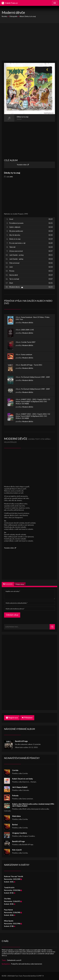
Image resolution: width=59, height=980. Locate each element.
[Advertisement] (29, 42)
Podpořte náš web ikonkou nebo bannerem (27, 964)
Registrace (12, 718)
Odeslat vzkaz (12, 615)
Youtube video (22, 165)
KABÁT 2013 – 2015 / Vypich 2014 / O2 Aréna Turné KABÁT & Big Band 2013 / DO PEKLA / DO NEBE (33, 401)
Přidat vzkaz (20, 584)
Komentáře (8, 584)
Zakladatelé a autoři (14, 960)
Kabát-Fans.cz (11, 3)
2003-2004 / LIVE (28, 330)
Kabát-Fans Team (17, 976)
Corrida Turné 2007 (28, 342)
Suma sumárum (27, 354)
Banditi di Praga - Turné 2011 (32, 365)
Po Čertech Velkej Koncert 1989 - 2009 (35, 377)
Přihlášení (27, 718)
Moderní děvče (28, 323)
